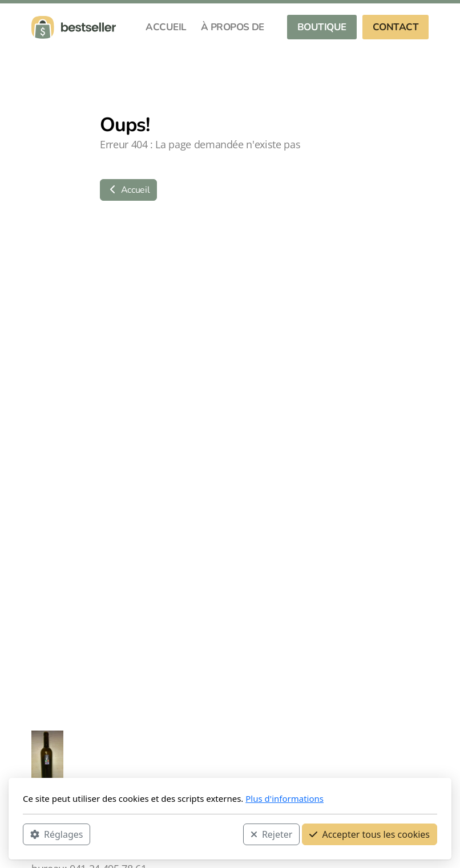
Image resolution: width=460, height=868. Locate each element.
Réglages (57, 834)
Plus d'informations (285, 798)
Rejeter (272, 834)
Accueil (128, 190)
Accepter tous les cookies (370, 834)
